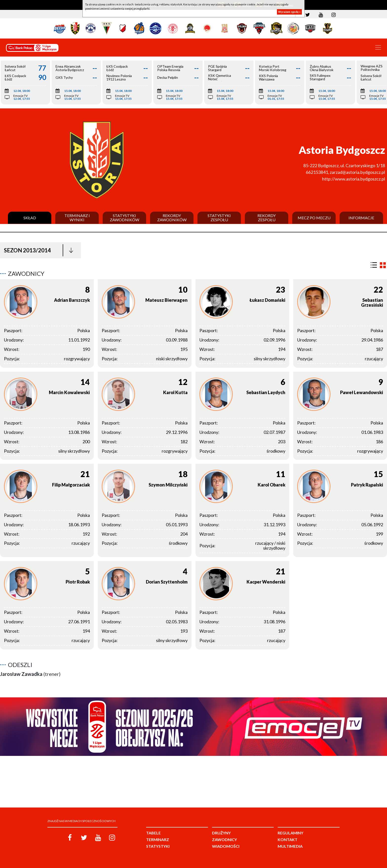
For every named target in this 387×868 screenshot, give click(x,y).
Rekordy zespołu (267, 218)
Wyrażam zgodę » (289, 12)
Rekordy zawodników (172, 218)
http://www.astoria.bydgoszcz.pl (354, 179)
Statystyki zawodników (125, 218)
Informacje (361, 218)
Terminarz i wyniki (77, 218)
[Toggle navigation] (378, 47)
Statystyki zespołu (219, 218)
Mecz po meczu (314, 218)
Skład (30, 218)
